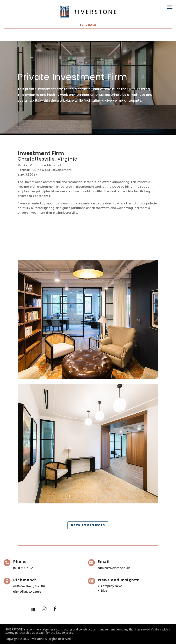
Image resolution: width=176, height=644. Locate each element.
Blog (104, 591)
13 (106, 371)
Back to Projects (88, 525)
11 (100, 371)
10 (97, 371)
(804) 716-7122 (23, 568)
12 (103, 371)
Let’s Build (88, 25)
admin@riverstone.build (114, 568)
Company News (112, 586)
